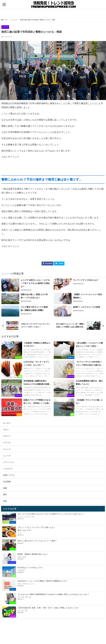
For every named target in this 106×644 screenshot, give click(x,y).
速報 (5, 488)
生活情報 (7, 482)
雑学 (5, 495)
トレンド (7, 449)
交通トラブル (9, 475)
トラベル (7, 442)
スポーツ (7, 436)
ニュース (5, 27)
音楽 (5, 501)
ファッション (9, 462)
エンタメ (7, 423)
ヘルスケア (8, 469)
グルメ (6, 430)
